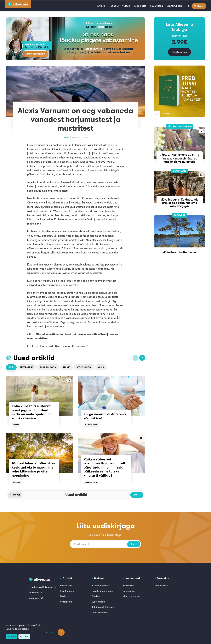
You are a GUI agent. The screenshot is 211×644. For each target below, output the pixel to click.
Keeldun (24, 637)
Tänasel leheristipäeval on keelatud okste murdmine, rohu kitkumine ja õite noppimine (33, 469)
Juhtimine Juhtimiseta (103, 607)
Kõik (11, 367)
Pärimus (17, 482)
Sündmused (129, 591)
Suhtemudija (98, 602)
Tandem (96, 596)
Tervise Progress (100, 612)
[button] (136, 358)
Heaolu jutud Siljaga (102, 591)
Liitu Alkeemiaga (180, 52)
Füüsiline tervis (91, 425)
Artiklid (101, 6)
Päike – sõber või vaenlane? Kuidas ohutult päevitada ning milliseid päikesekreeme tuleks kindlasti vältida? (104, 467)
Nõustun (12, 637)
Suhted (16, 425)
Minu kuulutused (132, 596)
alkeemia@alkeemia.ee (42, 587)
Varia (66, 138)
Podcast (114, 6)
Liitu (134, 544)
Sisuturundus (174, 6)
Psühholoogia (48, 367)
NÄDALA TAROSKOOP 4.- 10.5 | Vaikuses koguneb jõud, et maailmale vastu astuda (179, 158)
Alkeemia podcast (101, 586)
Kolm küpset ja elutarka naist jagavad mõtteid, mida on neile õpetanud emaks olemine (31, 412)
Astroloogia (84, 367)
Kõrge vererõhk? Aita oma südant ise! (105, 416)
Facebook (36, 593)
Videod (126, 6)
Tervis (67, 367)
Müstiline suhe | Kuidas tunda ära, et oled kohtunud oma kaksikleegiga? (179, 203)
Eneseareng (27, 367)
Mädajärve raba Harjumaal (179, 252)
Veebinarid (140, 6)
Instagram (36, 598)
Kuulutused (156, 6)
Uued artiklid (34, 358)
